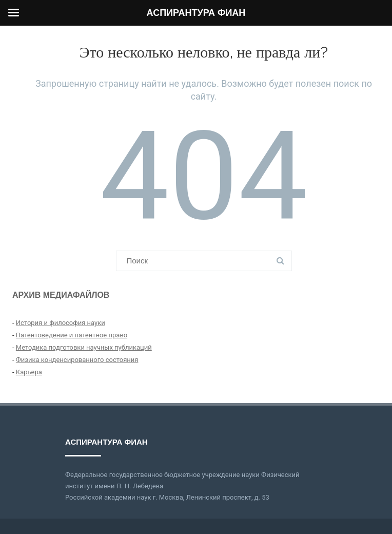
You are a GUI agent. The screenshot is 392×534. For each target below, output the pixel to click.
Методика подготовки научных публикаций (84, 347)
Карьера (29, 372)
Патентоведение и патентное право (72, 335)
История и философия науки (61, 323)
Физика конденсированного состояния (77, 360)
